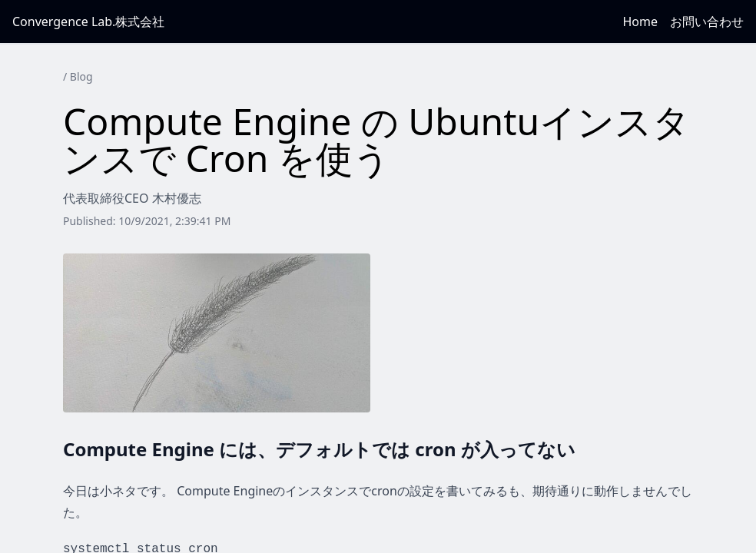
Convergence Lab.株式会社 (88, 22)
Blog (81, 76)
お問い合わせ (707, 22)
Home (640, 22)
